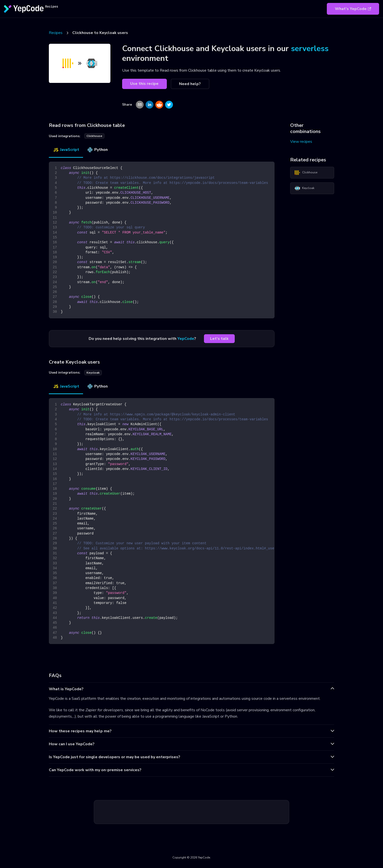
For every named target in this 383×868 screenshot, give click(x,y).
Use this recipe (144, 84)
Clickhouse (306, 173)
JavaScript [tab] (66, 150)
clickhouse (94, 136)
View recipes (301, 142)
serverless (310, 49)
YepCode (186, 339)
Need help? (190, 84)
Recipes (56, 33)
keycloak (93, 373)
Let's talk (219, 339)
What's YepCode (353, 9)
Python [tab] (97, 150)
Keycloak (304, 188)
